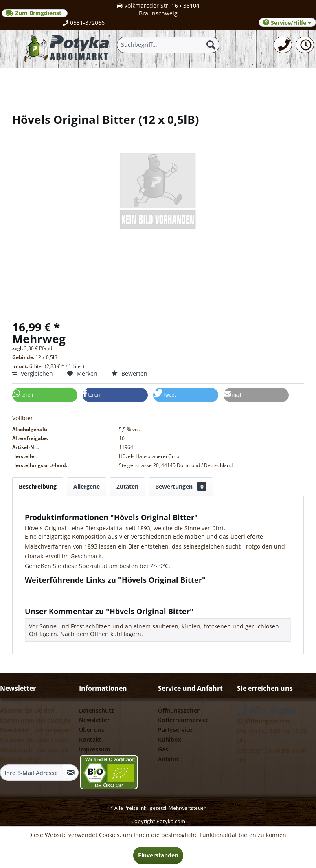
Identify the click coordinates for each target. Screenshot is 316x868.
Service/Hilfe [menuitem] (287, 23)
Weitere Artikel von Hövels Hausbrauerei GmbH (93, 598)
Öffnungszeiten (179, 710)
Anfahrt (169, 759)
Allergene (87, 486)
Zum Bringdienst (35, 13)
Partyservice (175, 730)
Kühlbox (170, 739)
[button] (45, 395)
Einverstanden (158, 855)
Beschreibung (38, 486)
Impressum (94, 749)
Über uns (92, 730)
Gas (163, 749)
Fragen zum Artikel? (55, 591)
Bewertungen (181, 486)
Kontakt (90, 739)
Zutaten (127, 486)
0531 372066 (267, 711)
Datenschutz (97, 710)
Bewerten (129, 373)
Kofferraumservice (183, 720)
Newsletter (94, 720)
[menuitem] (283, 45)
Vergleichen (33, 373)
